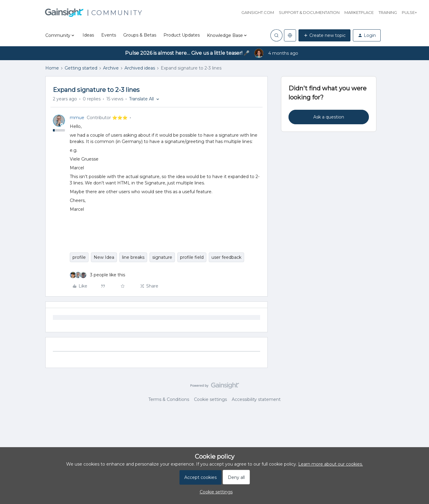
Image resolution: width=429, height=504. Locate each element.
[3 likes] (97, 275)
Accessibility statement (256, 399)
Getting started (81, 68)
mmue (77, 118)
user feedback (226, 257)
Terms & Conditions (169, 399)
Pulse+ (409, 12)
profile (79, 257)
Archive (111, 68)
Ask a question (329, 117)
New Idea (104, 257)
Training (388, 12)
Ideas (88, 35)
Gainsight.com (258, 12)
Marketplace (359, 12)
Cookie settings (210, 399)
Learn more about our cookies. (331, 464)
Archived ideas (140, 68)
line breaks (133, 257)
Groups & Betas (140, 35)
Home (52, 68)
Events (109, 35)
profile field (192, 257)
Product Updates (182, 35)
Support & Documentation (309, 12)
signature (162, 257)
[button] (324, 35)
